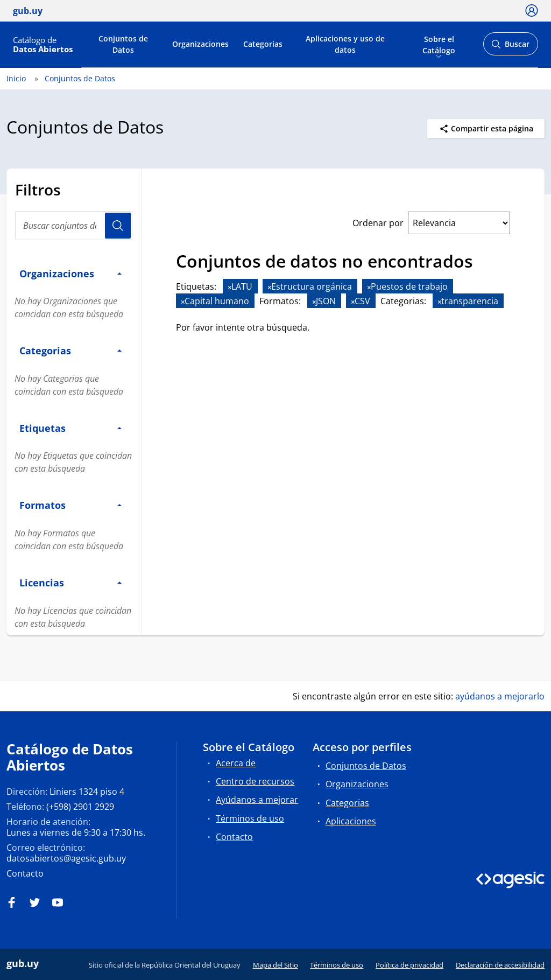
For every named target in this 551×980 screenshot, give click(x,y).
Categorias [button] (70, 350)
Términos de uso (250, 818)
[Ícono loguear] (532, 10)
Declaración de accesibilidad (500, 965)
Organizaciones (200, 44)
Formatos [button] (70, 505)
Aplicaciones (351, 821)
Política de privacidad (409, 965)
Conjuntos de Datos (123, 44)
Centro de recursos (255, 781)
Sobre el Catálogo (439, 44)
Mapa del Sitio (275, 965)
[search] (74, 226)
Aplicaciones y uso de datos (345, 44)
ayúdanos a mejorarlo (500, 696)
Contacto (25, 873)
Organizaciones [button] (70, 273)
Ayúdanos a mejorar (257, 800)
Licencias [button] (70, 582)
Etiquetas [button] (70, 428)
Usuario (118, 226)
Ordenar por (378, 223)
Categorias (263, 44)
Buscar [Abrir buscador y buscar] (510, 47)
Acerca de (236, 763)
